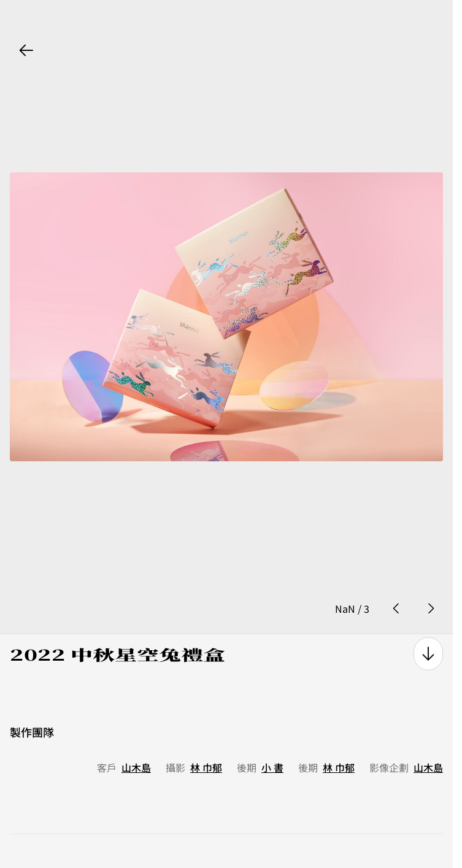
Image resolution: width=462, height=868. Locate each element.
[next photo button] (431, 580)
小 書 (272, 739)
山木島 (136, 739)
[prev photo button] (396, 580)
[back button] (26, 50)
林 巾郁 (206, 739)
